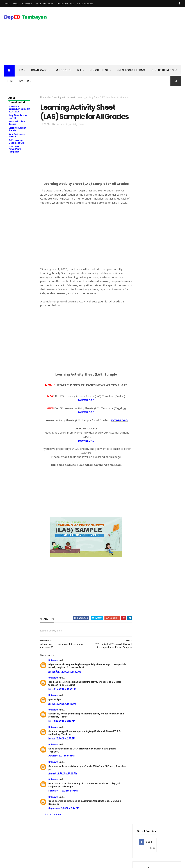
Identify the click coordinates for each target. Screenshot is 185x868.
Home (7, 4)
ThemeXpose (22, 863)
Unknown (53, 670)
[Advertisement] (116, 36)
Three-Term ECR (18, 81)
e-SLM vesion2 (85, 4)
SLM (20, 70)
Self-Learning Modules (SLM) (16, 142)
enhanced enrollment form (160, 546)
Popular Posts (149, 305)
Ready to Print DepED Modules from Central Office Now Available (159, 434)
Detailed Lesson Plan (156, 479)
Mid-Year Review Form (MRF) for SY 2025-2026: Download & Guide (158, 149)
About (16, 4)
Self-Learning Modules (157, 530)
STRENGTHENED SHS (164, 70)
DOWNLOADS (39, 70)
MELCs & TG (63, 70)
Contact (27, 4)
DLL (79, 70)
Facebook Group (45, 4)
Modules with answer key (159, 496)
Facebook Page (66, 4)
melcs (148, 558)
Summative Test (153, 535)
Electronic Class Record (158, 484)
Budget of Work (154, 468)
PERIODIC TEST (99, 70)
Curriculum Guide (155, 473)
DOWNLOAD (85, 410)
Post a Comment (53, 824)
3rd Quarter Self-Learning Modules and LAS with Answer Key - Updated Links (159, 324)
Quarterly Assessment (157, 501)
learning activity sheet (63, 97)
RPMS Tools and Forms (157, 507)
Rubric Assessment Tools (159, 524)
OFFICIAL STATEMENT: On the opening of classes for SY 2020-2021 (159, 391)
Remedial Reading (154, 518)
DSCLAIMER (170, 305)
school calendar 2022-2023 (159, 569)
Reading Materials (155, 513)
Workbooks (151, 541)
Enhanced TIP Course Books (160, 490)
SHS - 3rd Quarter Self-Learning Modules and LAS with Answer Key (158, 368)
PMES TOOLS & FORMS (131, 70)
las (49, 97)
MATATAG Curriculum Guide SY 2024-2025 (18, 109)
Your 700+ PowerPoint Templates (15, 149)
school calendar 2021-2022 (159, 563)
